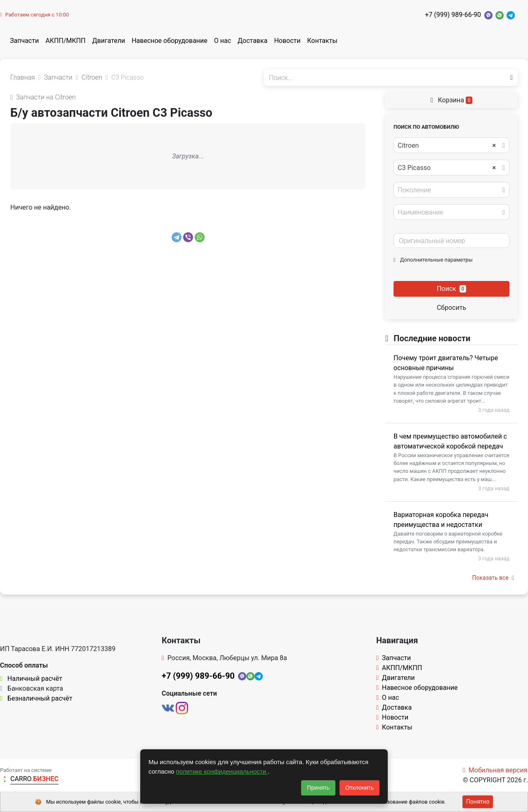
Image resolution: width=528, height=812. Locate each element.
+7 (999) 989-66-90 (453, 15)
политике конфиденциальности (222, 771)
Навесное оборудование (170, 41)
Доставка (252, 41)
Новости (287, 41)
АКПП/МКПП (65, 41)
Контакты (322, 41)
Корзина (452, 100)
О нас (223, 41)
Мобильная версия (495, 770)
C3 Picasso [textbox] (447, 168)
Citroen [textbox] (447, 146)
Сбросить (451, 308)
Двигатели (108, 41)
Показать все (493, 578)
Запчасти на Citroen (43, 97)
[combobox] (451, 145)
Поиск (451, 289)
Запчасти (24, 41)
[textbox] (449, 190)
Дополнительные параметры (433, 260)
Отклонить (359, 788)
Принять (318, 788)
